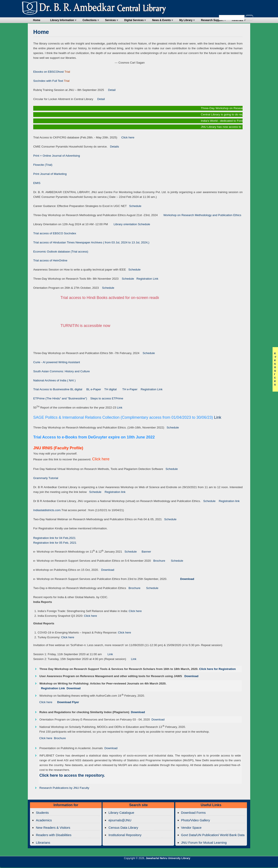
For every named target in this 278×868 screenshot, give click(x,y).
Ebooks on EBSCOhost (48, 72)
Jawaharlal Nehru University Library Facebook (254, 864)
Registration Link (146, 279)
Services (110, 20)
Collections (90, 20)
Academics (44, 820)
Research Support (212, 20)
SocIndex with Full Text (48, 81)
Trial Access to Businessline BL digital (58, 389)
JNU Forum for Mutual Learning (204, 843)
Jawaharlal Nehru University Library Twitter (247, 864)
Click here (126, 137)
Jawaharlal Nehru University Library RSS (224, 864)
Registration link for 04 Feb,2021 (54, 538)
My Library (186, 20)
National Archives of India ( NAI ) (54, 380)
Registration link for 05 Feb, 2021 (55, 543)
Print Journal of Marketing (50, 174)
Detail (110, 90)
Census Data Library (123, 828)
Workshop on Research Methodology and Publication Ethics (199, 215)
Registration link (115, 492)
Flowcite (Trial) (43, 165)
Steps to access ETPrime (107, 398)
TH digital (111, 389)
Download (106, 570)
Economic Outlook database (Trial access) (61, 252)
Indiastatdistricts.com (47, 510)
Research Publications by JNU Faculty (64, 788)
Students (42, 813)
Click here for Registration (218, 669)
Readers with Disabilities (54, 835)
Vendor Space (191, 828)
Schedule (134, 206)
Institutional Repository (125, 835)
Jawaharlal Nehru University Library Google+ (239, 864)
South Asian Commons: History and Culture (61, 371)
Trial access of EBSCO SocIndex (55, 233)
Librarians (43, 843)
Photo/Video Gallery (196, 820)
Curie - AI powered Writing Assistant (57, 362)
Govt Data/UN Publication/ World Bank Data (213, 835)
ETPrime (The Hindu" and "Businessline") (60, 398)
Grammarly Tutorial (46, 478)
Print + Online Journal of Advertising (57, 156)
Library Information (62, 20)
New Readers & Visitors (53, 828)
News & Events (161, 20)
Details (113, 147)
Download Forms (193, 813)
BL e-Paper (94, 389)
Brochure (158, 561)
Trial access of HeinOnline (50, 260)
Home (37, 20)
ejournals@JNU (120, 820)
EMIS (37, 183)
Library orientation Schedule (129, 224)
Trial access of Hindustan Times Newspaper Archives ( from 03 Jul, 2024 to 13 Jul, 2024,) (91, 242)
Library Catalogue (121, 813)
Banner (145, 552)
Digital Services (134, 20)
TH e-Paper (130, 389)
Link (120, 408)
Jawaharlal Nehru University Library (168, 858)
